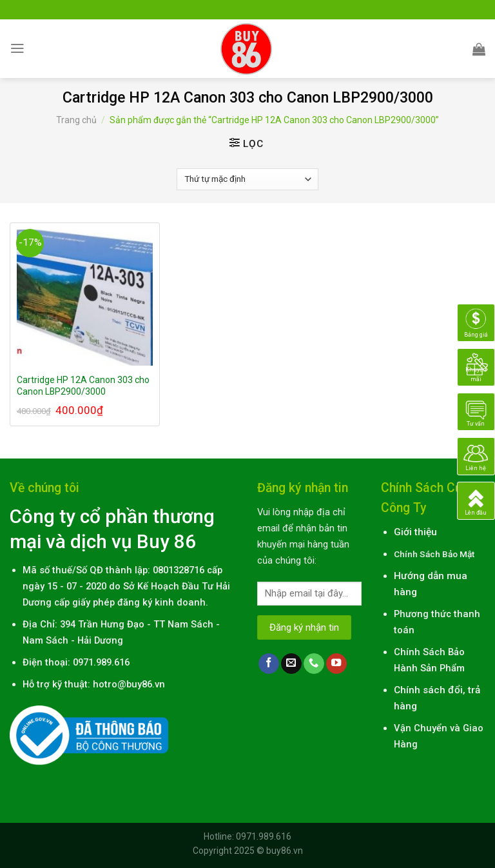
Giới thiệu (415, 532)
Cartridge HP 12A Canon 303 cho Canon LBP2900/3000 (83, 386)
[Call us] (314, 664)
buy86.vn (285, 851)
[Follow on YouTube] (336, 664)
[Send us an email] (291, 664)
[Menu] (17, 48)
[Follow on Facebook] (269, 664)
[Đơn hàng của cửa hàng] (247, 179)
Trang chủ (76, 120)
